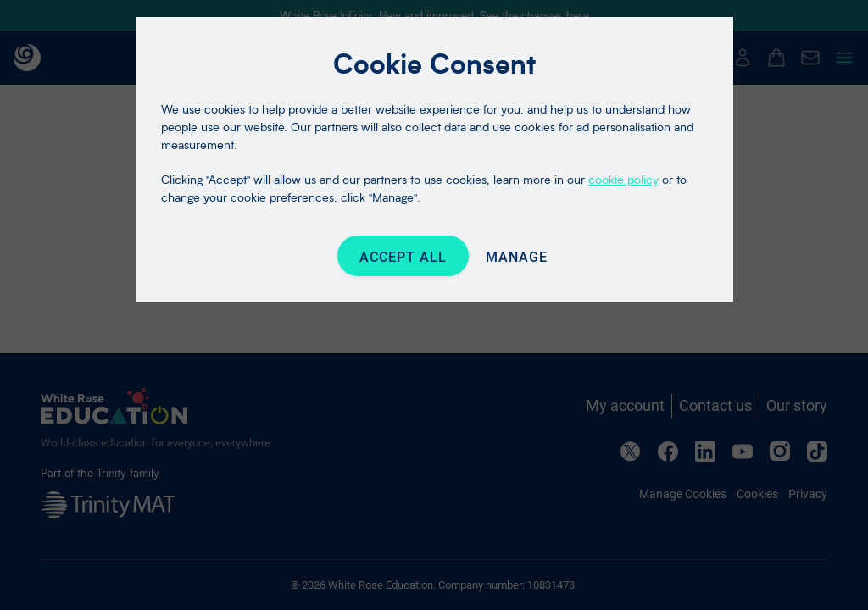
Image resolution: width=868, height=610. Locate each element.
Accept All (403, 257)
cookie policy (623, 179)
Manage (517, 257)
